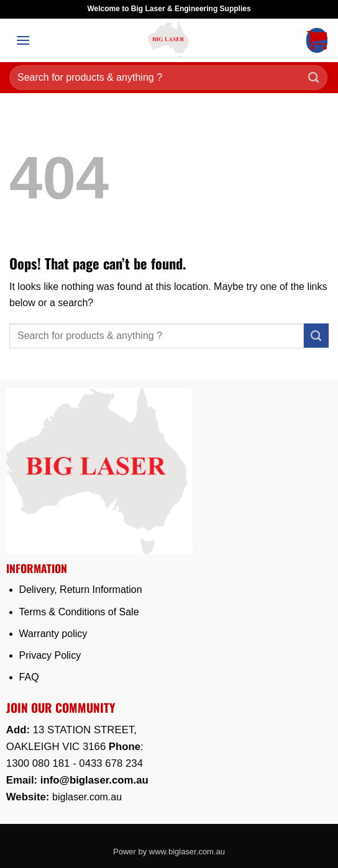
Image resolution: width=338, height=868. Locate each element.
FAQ (29, 677)
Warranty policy (53, 634)
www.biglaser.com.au (187, 852)
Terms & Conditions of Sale (79, 612)
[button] (23, 40)
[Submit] (314, 78)
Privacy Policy (50, 655)
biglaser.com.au (87, 797)
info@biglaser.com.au (94, 780)
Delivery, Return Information (81, 590)
